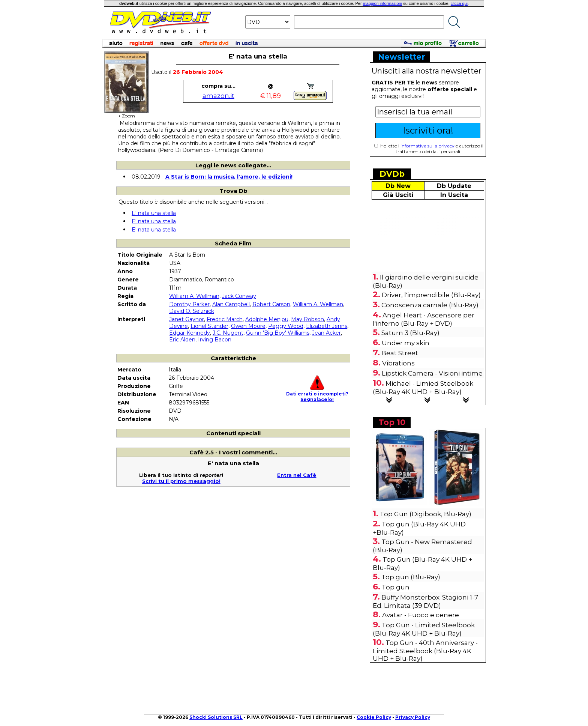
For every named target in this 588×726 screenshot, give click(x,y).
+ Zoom (126, 113)
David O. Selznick (192, 311)
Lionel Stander (209, 326)
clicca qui (459, 3)
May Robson (307, 319)
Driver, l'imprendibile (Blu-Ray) (431, 295)
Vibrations (398, 363)
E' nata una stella (154, 213)
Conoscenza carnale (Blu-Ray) (430, 305)
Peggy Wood (286, 326)
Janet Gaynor (187, 319)
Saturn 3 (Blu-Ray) (410, 333)
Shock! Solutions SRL (216, 717)
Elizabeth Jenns (327, 326)
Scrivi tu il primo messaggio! (181, 481)
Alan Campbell (231, 304)
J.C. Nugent (228, 333)
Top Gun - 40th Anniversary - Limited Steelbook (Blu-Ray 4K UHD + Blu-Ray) (425, 651)
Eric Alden (182, 340)
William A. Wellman (194, 296)
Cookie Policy (374, 717)
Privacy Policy (413, 717)
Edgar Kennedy (190, 333)
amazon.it (218, 96)
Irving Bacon (215, 340)
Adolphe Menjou (267, 319)
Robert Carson (271, 304)
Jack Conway (239, 296)
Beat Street (400, 353)
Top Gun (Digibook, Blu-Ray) (426, 514)
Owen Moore (248, 326)
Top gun (396, 587)
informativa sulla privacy (427, 146)
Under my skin (406, 343)
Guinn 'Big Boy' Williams (278, 333)
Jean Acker (326, 333)
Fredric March (225, 319)
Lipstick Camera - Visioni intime (432, 373)
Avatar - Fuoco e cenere (421, 615)
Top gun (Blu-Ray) (411, 577)
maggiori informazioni (383, 3)
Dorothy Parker (189, 304)
